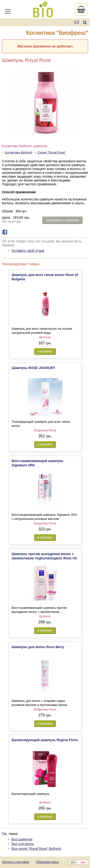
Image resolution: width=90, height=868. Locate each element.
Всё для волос (23, 844)
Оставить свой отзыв (28, 251)
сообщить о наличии (62, 220)
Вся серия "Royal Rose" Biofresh (36, 849)
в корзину (45, 351)
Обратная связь (48, 862)
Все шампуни (22, 839)
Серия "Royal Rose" (52, 152)
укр (83, 862)
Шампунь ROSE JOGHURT (33, 368)
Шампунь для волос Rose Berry (38, 647)
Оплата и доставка (16, 862)
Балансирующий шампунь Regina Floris (45, 740)
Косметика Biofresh (19, 152)
